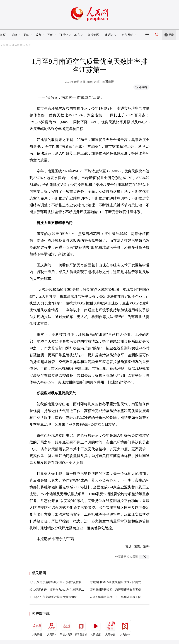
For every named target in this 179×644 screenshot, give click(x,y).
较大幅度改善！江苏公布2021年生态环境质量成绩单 (62, 590)
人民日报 (37, 628)
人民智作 (125, 628)
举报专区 (93, 35)
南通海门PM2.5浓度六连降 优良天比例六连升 (118, 582)
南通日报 (108, 82)
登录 (171, 35)
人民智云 (110, 628)
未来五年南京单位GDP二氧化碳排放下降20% (118, 597)
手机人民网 (66, 628)
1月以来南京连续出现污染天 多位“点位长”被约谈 (61, 582)
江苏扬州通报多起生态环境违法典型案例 (115, 590)
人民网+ (52, 628)
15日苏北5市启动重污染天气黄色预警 (53, 597)
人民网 (4, 45)
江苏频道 (17, 45)
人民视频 (96, 628)
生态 (28, 45)
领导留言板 (81, 628)
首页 (3, 35)
